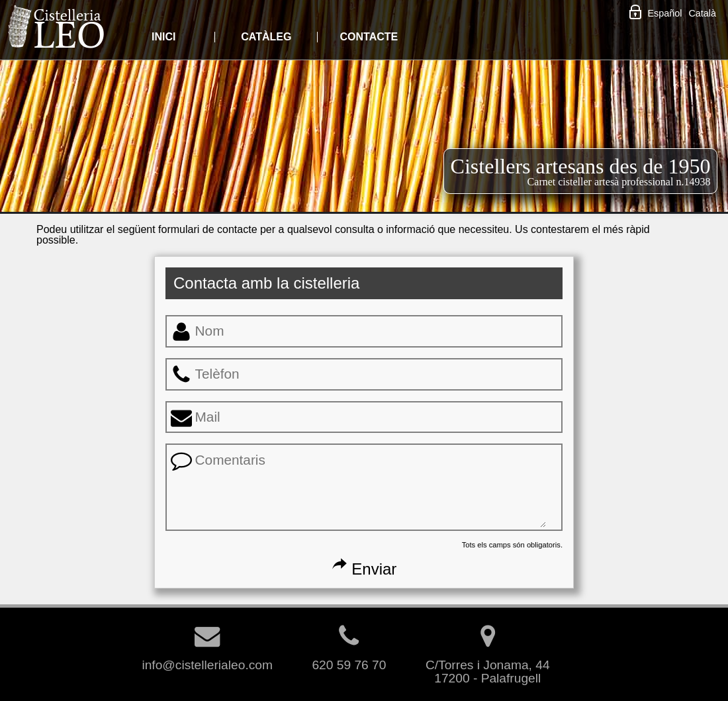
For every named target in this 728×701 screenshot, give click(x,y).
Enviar (364, 569)
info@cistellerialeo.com (207, 659)
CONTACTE (369, 37)
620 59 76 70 (349, 659)
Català (702, 13)
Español (664, 13)
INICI (163, 37)
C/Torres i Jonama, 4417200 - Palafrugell (488, 665)
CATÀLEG (266, 37)
